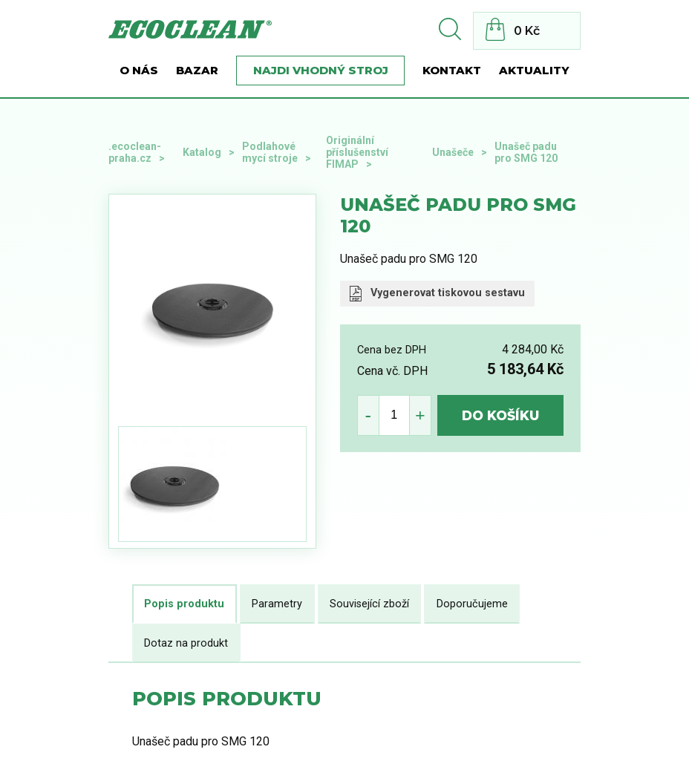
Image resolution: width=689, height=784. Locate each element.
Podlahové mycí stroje (270, 152)
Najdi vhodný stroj (321, 71)
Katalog (202, 152)
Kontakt (452, 71)
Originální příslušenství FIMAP (357, 152)
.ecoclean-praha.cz (135, 152)
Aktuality (534, 71)
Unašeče (453, 152)
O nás (139, 71)
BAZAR (197, 71)
